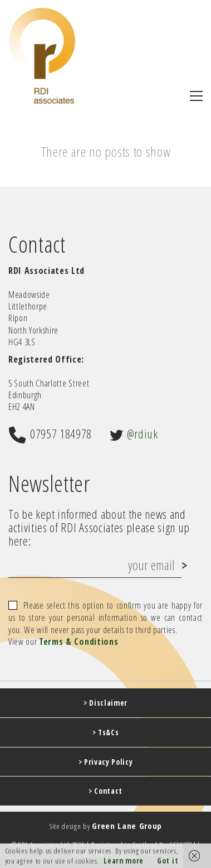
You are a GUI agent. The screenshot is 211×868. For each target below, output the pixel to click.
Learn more (124, 861)
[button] (196, 96)
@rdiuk (143, 433)
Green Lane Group (127, 826)
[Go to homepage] (42, 56)
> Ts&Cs (106, 732)
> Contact (105, 791)
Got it (168, 861)
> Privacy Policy (106, 762)
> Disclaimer (105, 703)
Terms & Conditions (78, 642)
